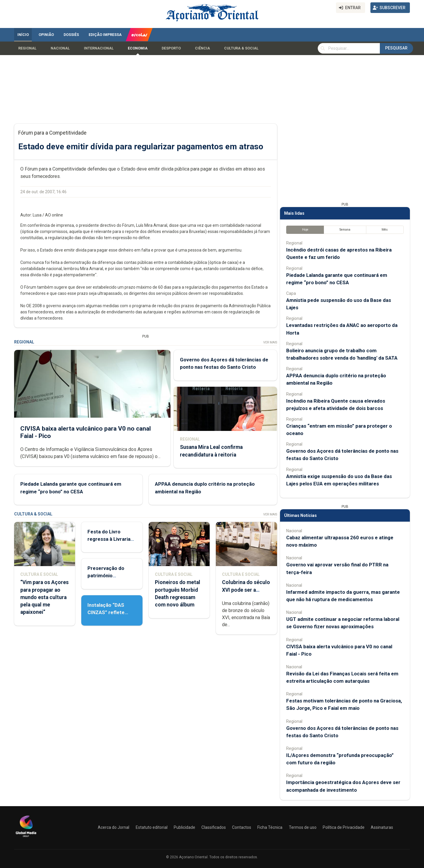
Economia (138, 48)
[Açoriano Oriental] (26, 838)
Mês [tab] (385, 230)
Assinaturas (382, 827)
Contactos (242, 827)
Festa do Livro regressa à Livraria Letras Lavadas (109, 539)
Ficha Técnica (270, 827)
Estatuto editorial (152, 827)
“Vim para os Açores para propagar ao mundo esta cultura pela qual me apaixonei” (44, 597)
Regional (27, 48)
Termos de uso (303, 827)
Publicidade (184, 827)
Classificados (214, 827)
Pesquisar (396, 48)
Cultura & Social (241, 48)
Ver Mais (270, 342)
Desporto (171, 48)
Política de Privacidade (344, 827)
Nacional (60, 48)
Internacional (99, 48)
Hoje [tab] (305, 230)
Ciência (202, 48)
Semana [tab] (345, 230)
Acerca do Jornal (114, 827)
